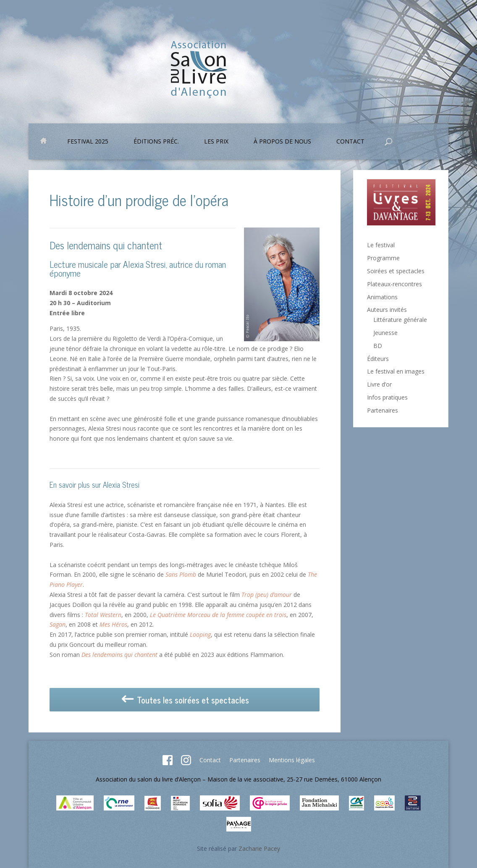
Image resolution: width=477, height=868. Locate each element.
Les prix (216, 142)
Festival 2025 (88, 142)
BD (378, 346)
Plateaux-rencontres (394, 284)
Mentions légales (292, 760)
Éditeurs (378, 359)
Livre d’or (379, 384)
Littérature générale (400, 320)
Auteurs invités (387, 310)
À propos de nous (282, 142)
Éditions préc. (156, 142)
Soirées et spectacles (396, 271)
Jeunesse (385, 333)
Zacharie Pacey (259, 848)
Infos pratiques (387, 397)
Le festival (381, 245)
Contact (350, 142)
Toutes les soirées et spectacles (185, 700)
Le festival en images (396, 371)
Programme (383, 258)
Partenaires (383, 410)
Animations (382, 297)
